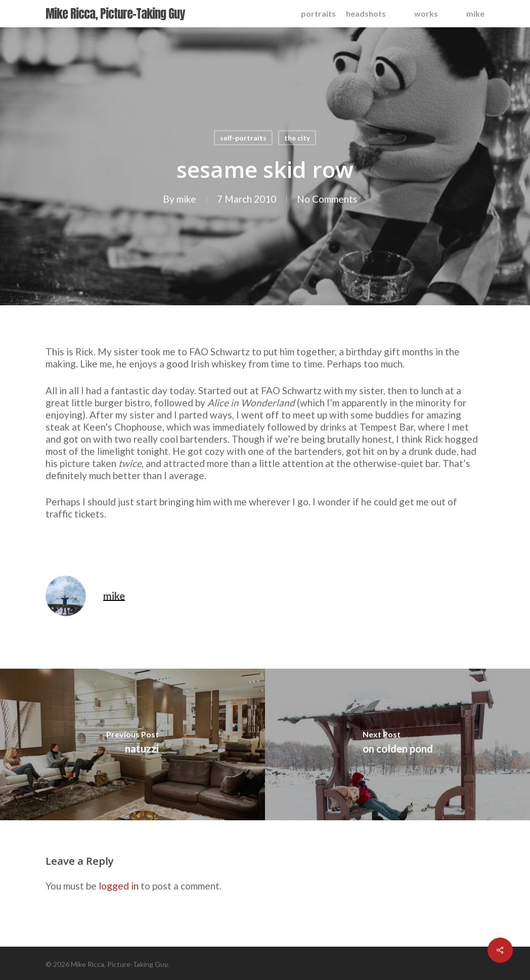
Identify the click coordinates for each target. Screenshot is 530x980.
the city (297, 138)
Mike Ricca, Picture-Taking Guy (115, 14)
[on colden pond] (398, 744)
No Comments (327, 199)
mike (186, 199)
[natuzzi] (132, 744)
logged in (119, 886)
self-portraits (243, 138)
